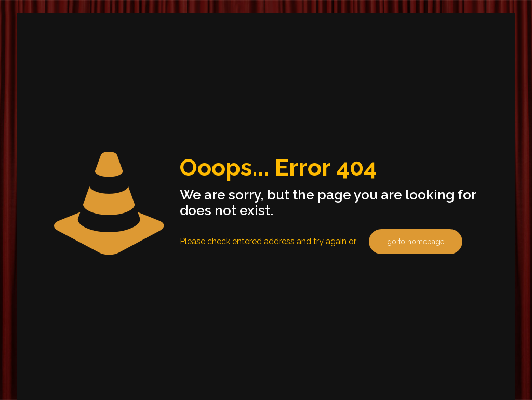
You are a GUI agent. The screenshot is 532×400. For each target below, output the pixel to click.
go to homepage (416, 242)
